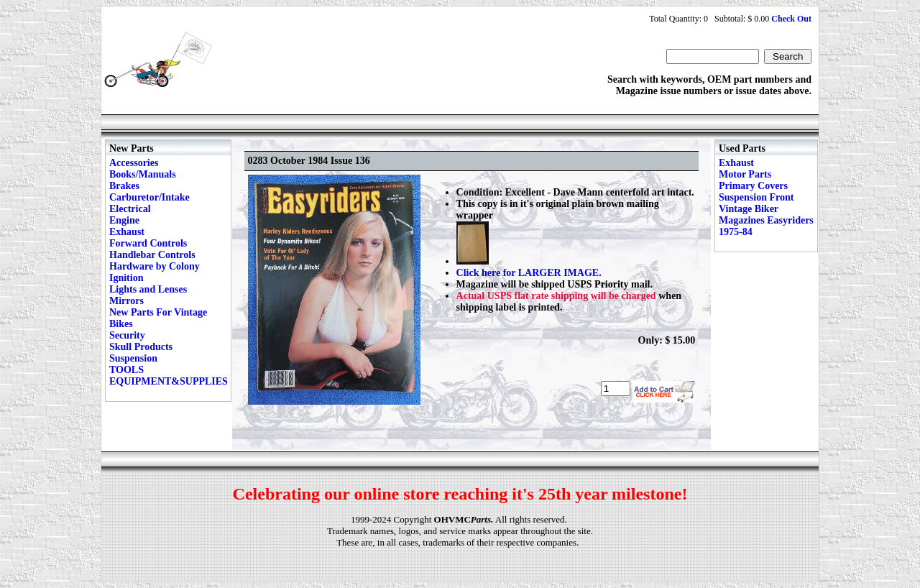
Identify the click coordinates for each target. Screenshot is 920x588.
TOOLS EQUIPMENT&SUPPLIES (169, 376)
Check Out (791, 19)
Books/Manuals (143, 174)
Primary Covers (753, 186)
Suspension (133, 358)
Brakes (124, 186)
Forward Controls (148, 243)
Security (127, 335)
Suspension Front (756, 197)
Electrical (130, 209)
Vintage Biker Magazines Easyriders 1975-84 (766, 220)
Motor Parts (745, 174)
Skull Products (141, 347)
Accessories (134, 163)
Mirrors (126, 301)
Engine (124, 220)
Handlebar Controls (152, 255)
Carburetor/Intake (149, 197)
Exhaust (127, 232)
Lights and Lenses (148, 289)
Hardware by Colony (155, 266)
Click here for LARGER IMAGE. (529, 273)
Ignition (126, 278)
